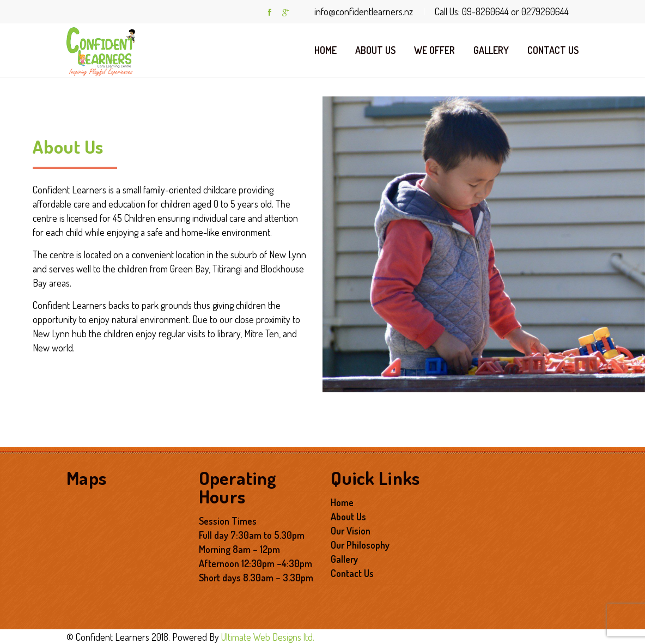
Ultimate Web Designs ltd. (268, 637)
